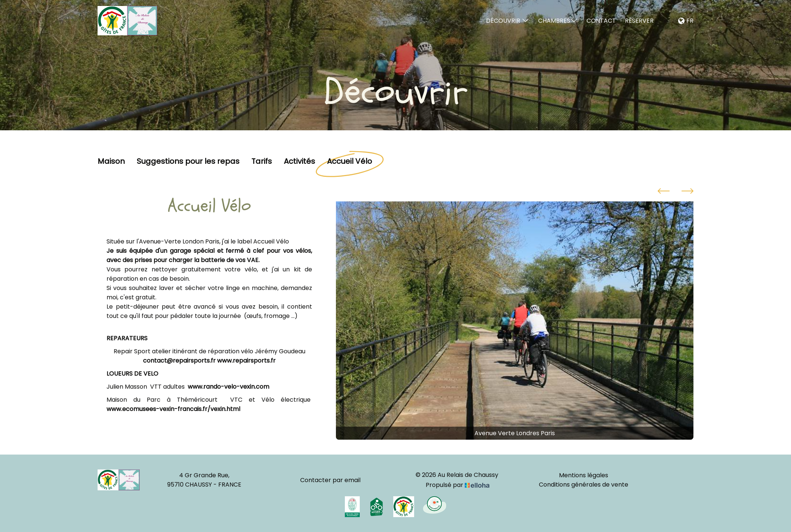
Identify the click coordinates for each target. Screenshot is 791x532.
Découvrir (508, 21)
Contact (601, 21)
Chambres (558, 21)
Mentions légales (584, 475)
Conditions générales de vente (584, 485)
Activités (299, 162)
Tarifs (262, 162)
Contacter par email (330, 480)
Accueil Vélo (350, 162)
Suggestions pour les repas (188, 162)
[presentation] (664, 192)
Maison (111, 162)
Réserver (639, 21)
